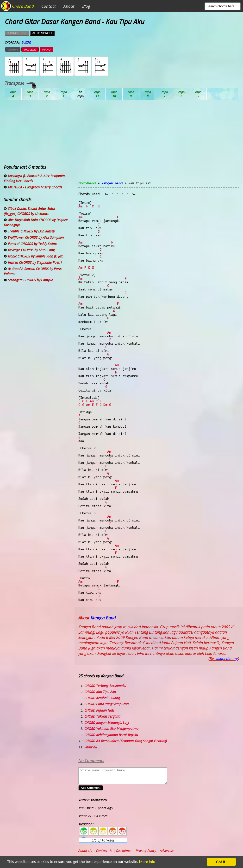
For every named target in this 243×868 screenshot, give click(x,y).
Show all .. (92, 747)
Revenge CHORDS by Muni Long (31, 250)
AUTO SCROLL (42, 33)
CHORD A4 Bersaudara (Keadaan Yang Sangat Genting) (126, 741)
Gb (181, 94)
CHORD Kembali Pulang (102, 698)
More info (149, 862)
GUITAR (13, 50)
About (69, 6)
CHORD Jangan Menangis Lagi (107, 723)
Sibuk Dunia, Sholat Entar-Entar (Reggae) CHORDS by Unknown (30, 211)
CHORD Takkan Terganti (102, 716)
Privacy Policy (146, 851)
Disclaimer (124, 851)
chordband (87, 183)
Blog (86, 6)
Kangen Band (112, 183)
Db (97, 94)
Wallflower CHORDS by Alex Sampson (36, 237)
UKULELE (30, 50)
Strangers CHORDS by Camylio (31, 280)
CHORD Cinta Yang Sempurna (106, 704)
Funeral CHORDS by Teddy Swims (33, 244)
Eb (131, 94)
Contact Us (104, 851)
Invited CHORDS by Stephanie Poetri (35, 262)
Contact (49, 6)
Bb (47, 94)
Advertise (167, 851)
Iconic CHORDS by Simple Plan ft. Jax (35, 256)
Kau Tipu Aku (140, 183)
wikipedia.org (227, 659)
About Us (85, 851)
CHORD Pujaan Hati (99, 710)
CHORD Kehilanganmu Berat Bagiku (111, 735)
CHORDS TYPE (17, 33)
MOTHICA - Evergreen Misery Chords (35, 187)
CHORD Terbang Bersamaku (105, 686)
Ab (13, 94)
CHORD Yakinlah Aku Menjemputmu (111, 729)
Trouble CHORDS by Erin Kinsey (31, 231)
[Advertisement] (159, 143)
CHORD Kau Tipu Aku (100, 692)
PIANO (46, 50)
